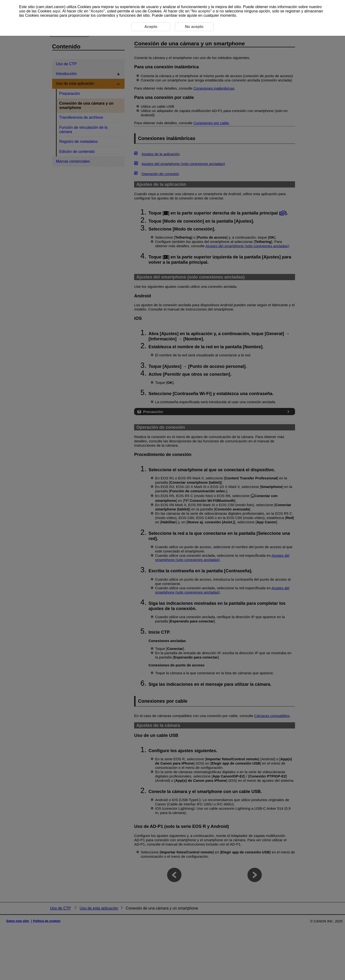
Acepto (97, 11)
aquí (57, 11)
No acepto (201, 11)
